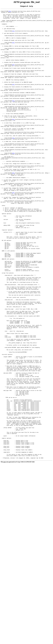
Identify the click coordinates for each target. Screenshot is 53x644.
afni (10, 12)
